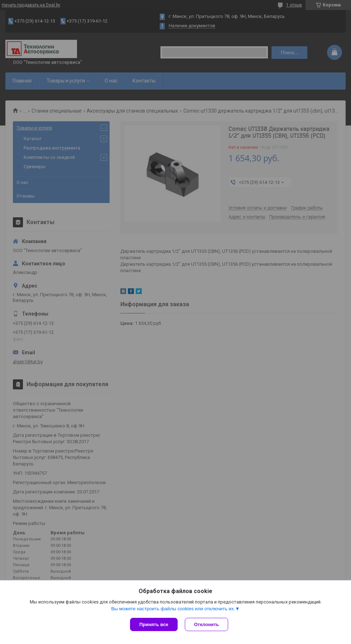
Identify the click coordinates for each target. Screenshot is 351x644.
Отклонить (206, 624)
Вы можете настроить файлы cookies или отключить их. (173, 609)
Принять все (154, 624)
